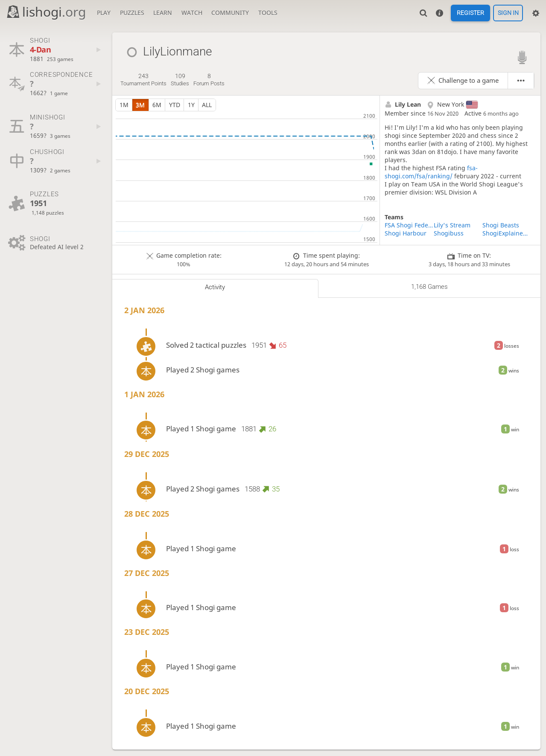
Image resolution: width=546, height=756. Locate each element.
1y (191, 105)
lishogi (46, 12)
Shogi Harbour (406, 233)
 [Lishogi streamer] (522, 57)
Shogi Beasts (501, 225)
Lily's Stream (452, 225)
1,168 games (429, 287)
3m (140, 105)
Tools (268, 13)
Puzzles (132, 13)
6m (157, 105)
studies (180, 80)
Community (230, 13)
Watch (192, 13)
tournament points (143, 80)
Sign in (508, 13)
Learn (163, 13)
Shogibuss (449, 233)
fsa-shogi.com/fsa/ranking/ (431, 172)
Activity (215, 287)
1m (124, 105)
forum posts (209, 80)
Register (470, 13)
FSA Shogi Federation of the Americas (409, 225)
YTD (175, 105)
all (207, 105)
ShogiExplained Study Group (507, 233)
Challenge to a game (469, 80)
